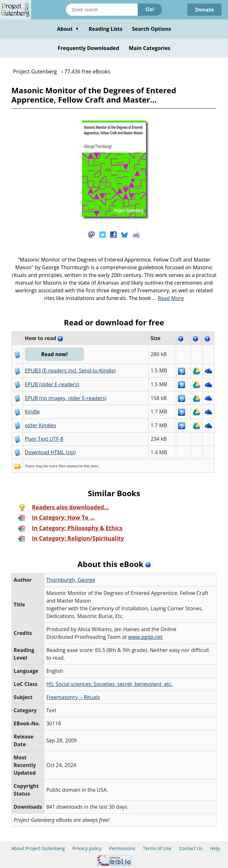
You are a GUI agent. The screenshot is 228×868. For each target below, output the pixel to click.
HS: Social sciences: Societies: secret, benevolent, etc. (109, 684)
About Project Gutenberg (38, 848)
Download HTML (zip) (50, 452)
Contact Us (191, 848)
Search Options (151, 29)
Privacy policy (87, 848)
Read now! (54, 354)
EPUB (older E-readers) (52, 384)
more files (57, 466)
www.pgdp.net (146, 637)
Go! (150, 9)
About (68, 29)
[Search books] (102, 10)
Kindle (33, 412)
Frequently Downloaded (88, 48)
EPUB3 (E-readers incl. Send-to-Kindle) (70, 371)
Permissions (122, 848)
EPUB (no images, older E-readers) (66, 398)
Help (215, 848)
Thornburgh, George (71, 580)
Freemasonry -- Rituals (73, 697)
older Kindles (41, 425)
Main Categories (150, 48)
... (168, 298)
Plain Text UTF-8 (44, 439)
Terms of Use (157, 848)
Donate (204, 10)
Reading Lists (106, 29)
